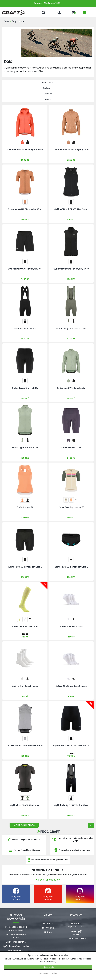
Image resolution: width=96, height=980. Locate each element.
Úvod (6, 21)
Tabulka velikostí (16, 951)
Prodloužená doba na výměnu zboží (16, 928)
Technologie (48, 928)
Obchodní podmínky (16, 942)
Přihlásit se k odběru (48, 880)
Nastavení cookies (48, 973)
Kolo (22, 21)
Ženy (14, 21)
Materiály (48, 923)
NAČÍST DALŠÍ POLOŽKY (24, 825)
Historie (48, 932)
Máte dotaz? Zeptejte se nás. (76, 925)
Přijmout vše (48, 967)
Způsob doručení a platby (16, 946)
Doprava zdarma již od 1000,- (16, 936)
